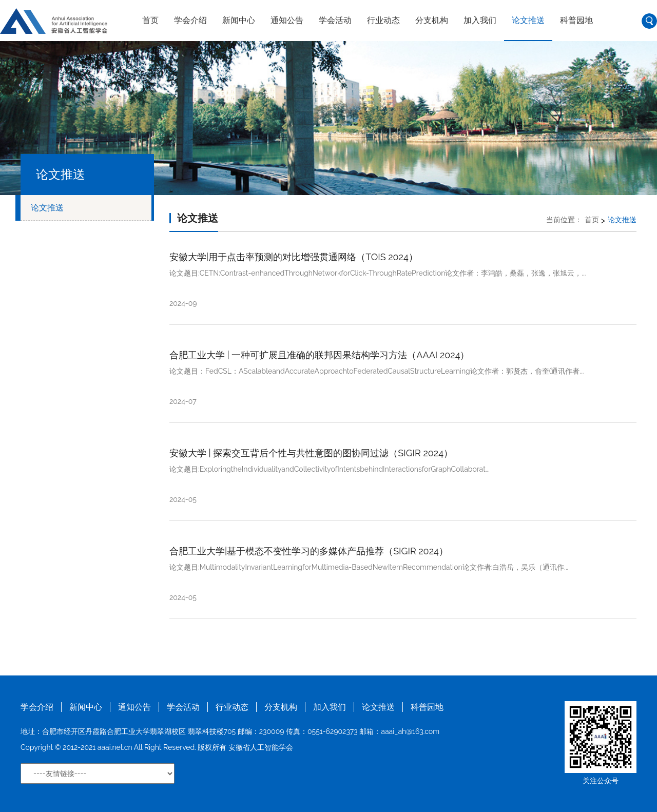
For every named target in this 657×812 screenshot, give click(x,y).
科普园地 (576, 20)
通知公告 (287, 20)
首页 (150, 20)
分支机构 (432, 20)
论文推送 (528, 20)
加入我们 (480, 20)
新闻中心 (239, 20)
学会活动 (335, 20)
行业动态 (383, 20)
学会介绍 (190, 20)
